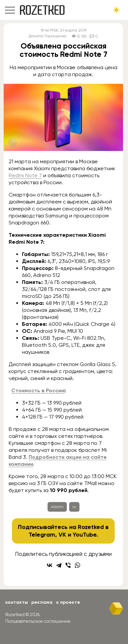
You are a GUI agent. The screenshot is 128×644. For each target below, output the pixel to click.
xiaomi (57, 507)
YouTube (85, 535)
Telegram (42, 535)
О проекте (68, 602)
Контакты (17, 602)
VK (62, 535)
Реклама (42, 602)
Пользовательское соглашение (38, 621)
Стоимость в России (38, 390)
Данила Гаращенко (48, 36)
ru (74, 507)
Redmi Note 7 (25, 175)
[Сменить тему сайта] (116, 10)
